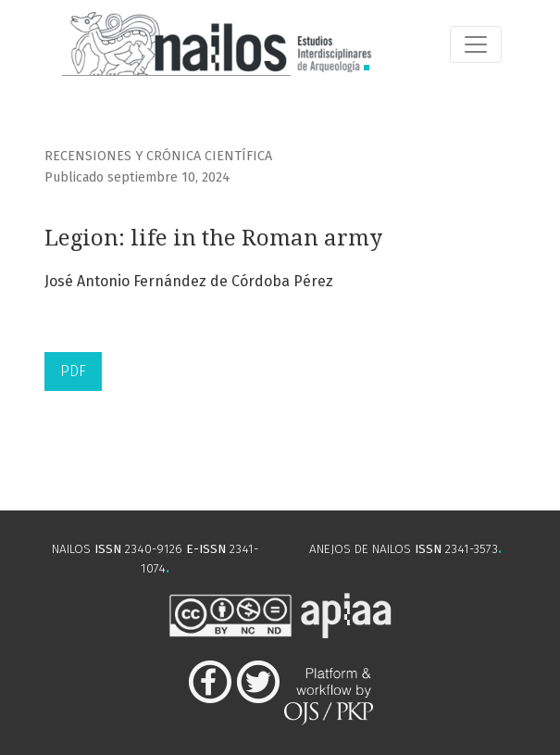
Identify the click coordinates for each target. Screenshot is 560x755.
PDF (73, 371)
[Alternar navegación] (476, 44)
